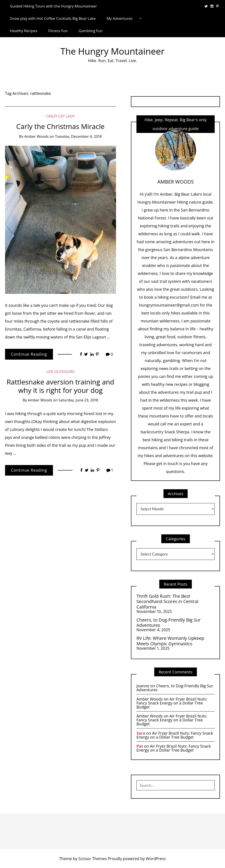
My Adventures (120, 18)
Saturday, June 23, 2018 (78, 400)
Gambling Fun (91, 31)
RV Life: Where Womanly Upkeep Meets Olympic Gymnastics (170, 641)
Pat (140, 746)
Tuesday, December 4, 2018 (78, 136)
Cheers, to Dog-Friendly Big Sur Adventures (169, 622)
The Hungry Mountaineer (112, 51)
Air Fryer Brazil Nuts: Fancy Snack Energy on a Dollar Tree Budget (172, 703)
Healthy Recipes (24, 31)
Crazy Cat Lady (60, 116)
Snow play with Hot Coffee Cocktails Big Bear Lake (53, 18)
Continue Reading (29, 354)
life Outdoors (60, 372)
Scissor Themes (92, 859)
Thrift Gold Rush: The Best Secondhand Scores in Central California (167, 601)
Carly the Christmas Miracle (60, 126)
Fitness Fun (58, 31)
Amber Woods (36, 136)
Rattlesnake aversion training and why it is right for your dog (60, 386)
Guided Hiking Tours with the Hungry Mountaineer (53, 6)
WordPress (156, 859)
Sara (141, 733)
